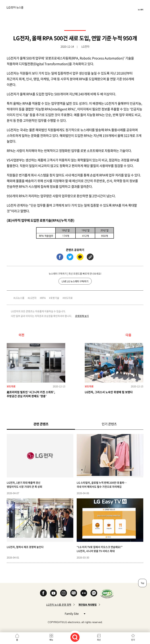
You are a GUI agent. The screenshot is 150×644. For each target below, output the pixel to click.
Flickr (84, 593)
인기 (133, 640)
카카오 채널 (94, 593)
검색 (75, 637)
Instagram (64, 593)
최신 (99, 640)
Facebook (43, 593)
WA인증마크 (107, 594)
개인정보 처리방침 (87, 605)
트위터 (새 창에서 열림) (70, 257)
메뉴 (51, 640)
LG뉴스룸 (20, 298)
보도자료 (68, 298)
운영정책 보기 (82, 316)
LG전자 (33, 298)
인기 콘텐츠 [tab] (109, 424)
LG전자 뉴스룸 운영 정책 (59, 605)
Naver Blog (74, 593)
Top (142, 583)
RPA (43, 298)
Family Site (75, 613)
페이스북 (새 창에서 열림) (60, 257)
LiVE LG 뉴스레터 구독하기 (75, 281)
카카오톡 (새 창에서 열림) (80, 257)
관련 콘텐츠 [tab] (46, 424)
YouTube (53, 593)
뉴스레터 (141, 10)
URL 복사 (90, 257)
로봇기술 (55, 298)
